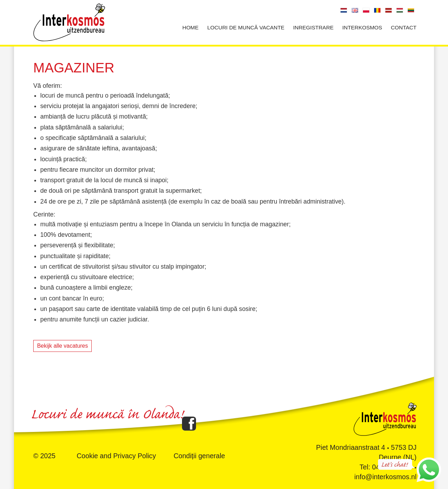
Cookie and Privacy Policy (116, 456)
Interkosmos (362, 27)
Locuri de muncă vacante (246, 27)
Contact (404, 27)
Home (190, 27)
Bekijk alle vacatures (62, 346)
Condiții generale (199, 456)
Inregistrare (313, 27)
